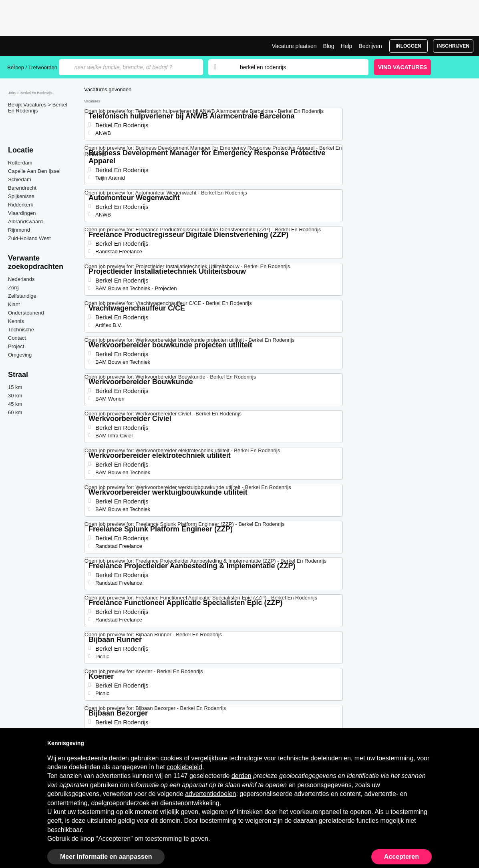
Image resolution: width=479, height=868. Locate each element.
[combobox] (296, 67)
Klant (14, 304)
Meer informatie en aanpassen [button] (106, 857)
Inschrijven (453, 46)
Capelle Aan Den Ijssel (34, 171)
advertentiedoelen (210, 794)
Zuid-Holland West (29, 238)
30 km (15, 396)
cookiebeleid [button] (184, 767)
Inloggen (409, 46)
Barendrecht (22, 188)
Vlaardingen (22, 213)
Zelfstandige (22, 296)
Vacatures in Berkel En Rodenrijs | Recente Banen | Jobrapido (37, 46)
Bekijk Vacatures (28, 105)
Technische (21, 330)
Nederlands (21, 279)
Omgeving (20, 355)
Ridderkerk (21, 205)
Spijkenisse (21, 196)
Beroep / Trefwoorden (32, 67)
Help (347, 46)
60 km (15, 412)
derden (242, 776)
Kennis (16, 321)
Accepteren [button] (402, 857)
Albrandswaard (25, 222)
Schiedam (20, 179)
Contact (17, 338)
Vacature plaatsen (294, 46)
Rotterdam (20, 163)
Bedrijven (370, 46)
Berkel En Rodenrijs (38, 108)
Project (16, 346)
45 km (15, 404)
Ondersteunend (26, 313)
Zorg (13, 288)
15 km (15, 387)
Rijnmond (19, 230)
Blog (328, 46)
